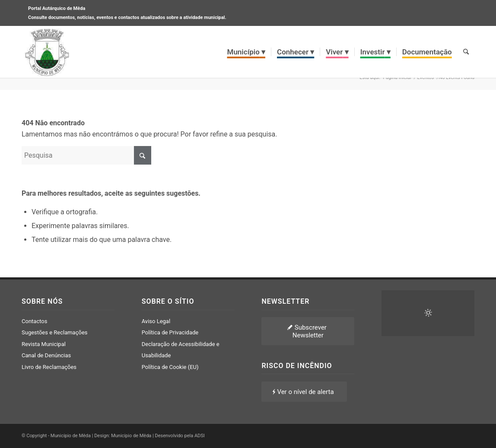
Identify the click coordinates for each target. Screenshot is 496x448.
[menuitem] (246, 52)
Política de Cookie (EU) (170, 367)
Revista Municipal (44, 344)
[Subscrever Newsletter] (308, 331)
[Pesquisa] (466, 52)
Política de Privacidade (170, 332)
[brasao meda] (47, 52)
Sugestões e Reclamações (55, 332)
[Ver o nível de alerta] (304, 392)
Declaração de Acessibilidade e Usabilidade (181, 350)
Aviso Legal (156, 321)
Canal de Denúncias (46, 355)
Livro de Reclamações (49, 367)
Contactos (34, 321)
